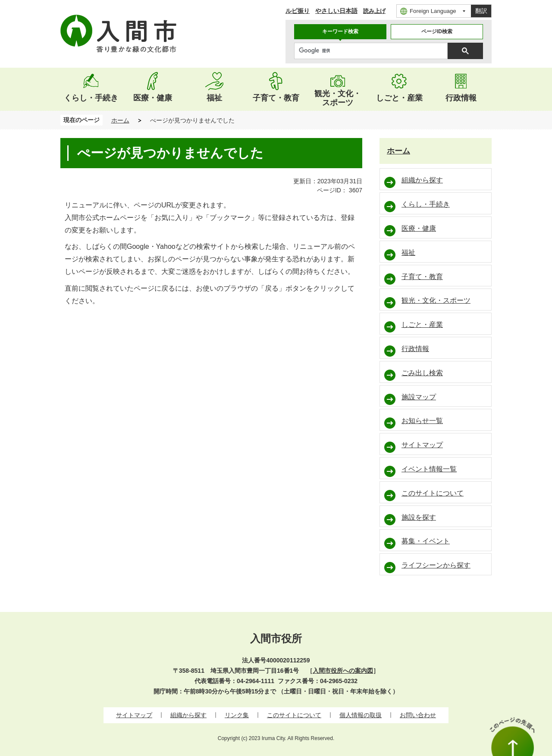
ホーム (120, 120)
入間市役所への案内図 (343, 671)
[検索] (373, 51)
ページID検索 (437, 31)
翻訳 (481, 11)
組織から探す (188, 715)
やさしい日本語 (336, 11)
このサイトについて (294, 715)
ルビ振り (298, 11)
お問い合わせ (418, 715)
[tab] (340, 32)
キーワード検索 (340, 31)
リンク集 (237, 715)
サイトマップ (134, 715)
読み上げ (374, 11)
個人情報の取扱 (361, 715)
